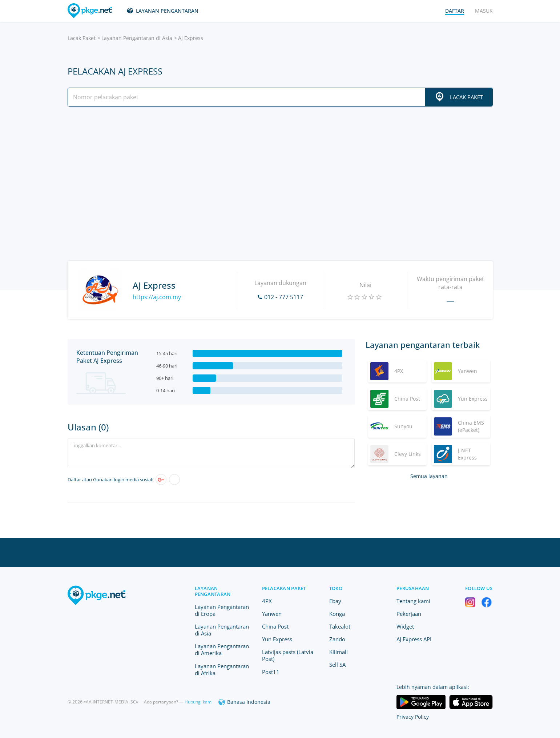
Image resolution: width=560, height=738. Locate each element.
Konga (337, 614)
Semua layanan (429, 476)
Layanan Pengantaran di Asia (137, 38)
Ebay (335, 601)
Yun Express (277, 639)
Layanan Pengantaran (167, 11)
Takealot (340, 626)
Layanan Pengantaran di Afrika (222, 669)
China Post (275, 626)
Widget (405, 626)
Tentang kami (413, 601)
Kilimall (339, 652)
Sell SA (337, 665)
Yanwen (272, 614)
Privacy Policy (413, 717)
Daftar (74, 480)
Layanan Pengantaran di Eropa (222, 610)
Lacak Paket (82, 38)
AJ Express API (414, 639)
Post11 (271, 672)
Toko (336, 588)
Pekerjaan (409, 614)
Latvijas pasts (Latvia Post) (288, 655)
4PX (267, 601)
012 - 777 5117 (284, 297)
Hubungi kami (199, 702)
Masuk (484, 11)
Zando (337, 639)
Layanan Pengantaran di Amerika (222, 649)
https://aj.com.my (157, 297)
